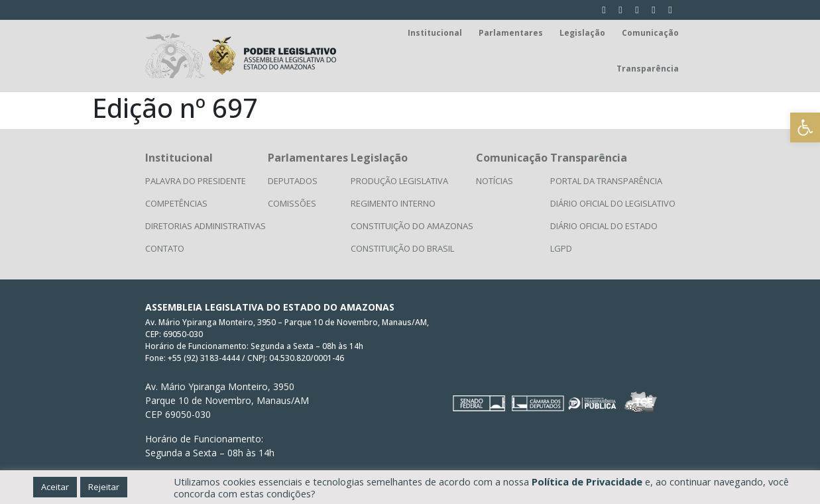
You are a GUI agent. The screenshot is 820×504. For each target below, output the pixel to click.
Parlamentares (511, 33)
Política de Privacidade (587, 481)
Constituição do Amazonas (412, 226)
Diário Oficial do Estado (604, 226)
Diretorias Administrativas (205, 226)
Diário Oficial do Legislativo (613, 203)
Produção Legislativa (399, 181)
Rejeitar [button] (104, 487)
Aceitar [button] (55, 487)
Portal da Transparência (606, 181)
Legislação (582, 33)
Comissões (292, 203)
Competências (176, 203)
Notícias (495, 181)
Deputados (293, 181)
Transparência (648, 69)
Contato (165, 248)
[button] (805, 127)
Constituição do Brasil (402, 248)
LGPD (561, 248)
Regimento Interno (393, 203)
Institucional (435, 33)
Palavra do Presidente (196, 181)
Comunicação (650, 33)
